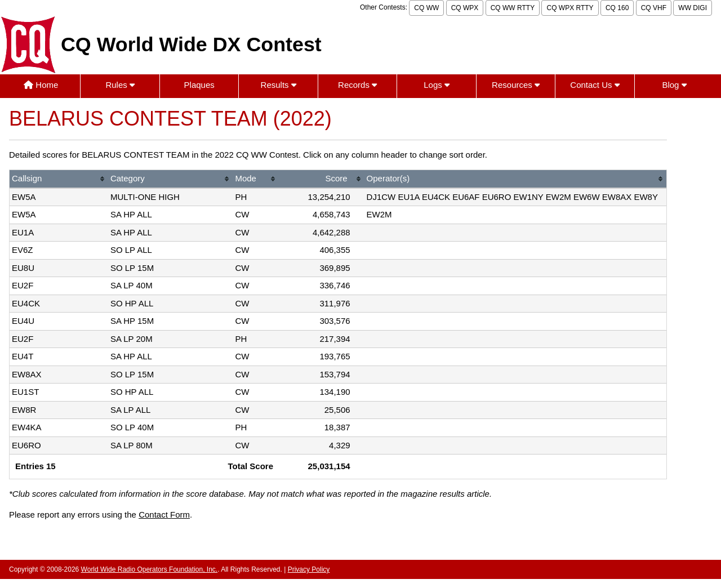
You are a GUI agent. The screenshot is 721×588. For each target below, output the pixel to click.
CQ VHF (654, 8)
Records (357, 85)
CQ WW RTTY (513, 8)
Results (279, 85)
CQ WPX (465, 8)
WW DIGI (693, 8)
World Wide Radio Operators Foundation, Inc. (150, 569)
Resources (516, 85)
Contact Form (164, 514)
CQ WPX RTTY (570, 8)
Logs (437, 85)
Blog (674, 85)
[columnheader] (59, 179)
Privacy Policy (309, 569)
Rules (120, 85)
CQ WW (426, 8)
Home (41, 85)
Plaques (199, 85)
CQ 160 (617, 8)
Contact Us (595, 85)
